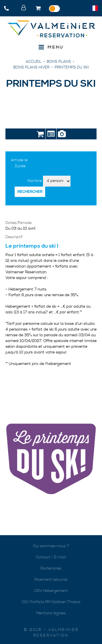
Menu (56, 47)
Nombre (35, 181)
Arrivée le (19, 160)
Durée (20, 166)
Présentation (51, 135)
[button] (39, 9)
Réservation (40, 135)
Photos (62, 135)
